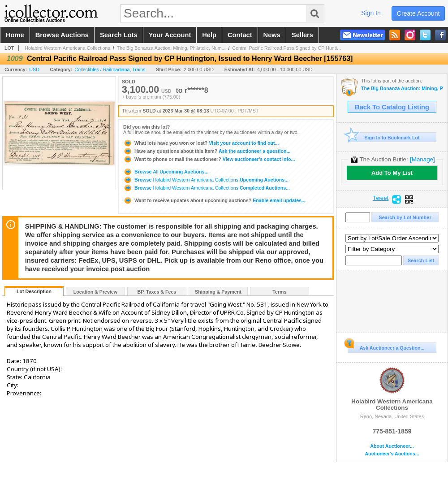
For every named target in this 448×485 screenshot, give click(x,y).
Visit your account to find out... (201, 143)
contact (240, 35)
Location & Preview (95, 292)
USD (34, 69)
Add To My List (392, 173)
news (272, 35)
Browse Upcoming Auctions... (166, 172)
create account (418, 13)
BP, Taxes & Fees (157, 292)
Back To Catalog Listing (392, 107)
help (209, 35)
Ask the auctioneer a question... (207, 151)
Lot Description (34, 291)
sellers (302, 35)
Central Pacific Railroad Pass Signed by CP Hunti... (286, 48)
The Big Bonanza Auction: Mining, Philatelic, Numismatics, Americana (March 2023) (402, 89)
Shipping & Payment (218, 292)
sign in (371, 13)
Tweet (381, 198)
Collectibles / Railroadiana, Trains (110, 69)
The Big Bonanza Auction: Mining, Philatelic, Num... (171, 48)
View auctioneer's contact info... (209, 159)
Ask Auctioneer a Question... (386, 346)
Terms (279, 292)
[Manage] (422, 159)
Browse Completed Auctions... (207, 188)
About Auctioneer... (392, 446)
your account (170, 35)
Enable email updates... (214, 200)
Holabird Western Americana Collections (67, 48)
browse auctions (62, 35)
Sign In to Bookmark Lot (384, 137)
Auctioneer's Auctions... (392, 454)
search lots (119, 35)
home (15, 35)
